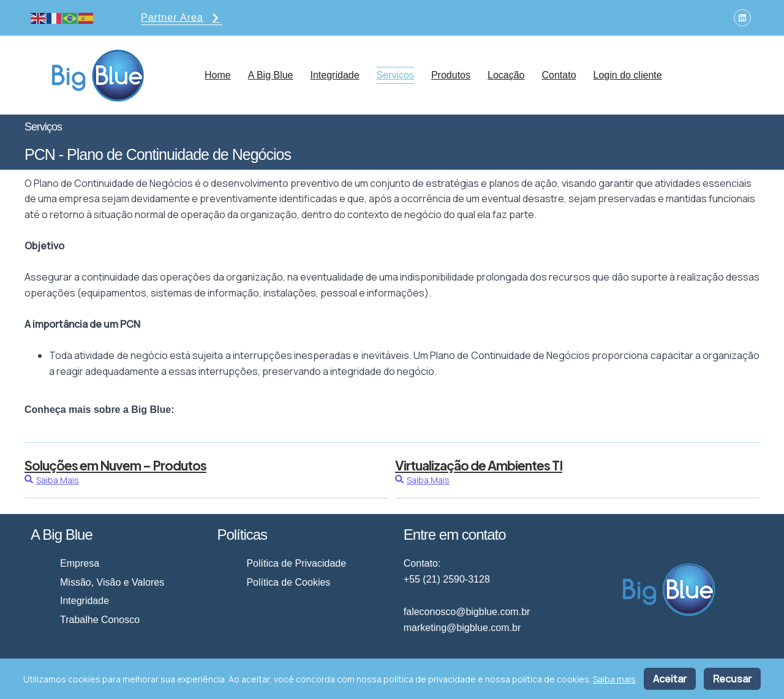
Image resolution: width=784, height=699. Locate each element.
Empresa (80, 563)
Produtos (451, 75)
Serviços (395, 75)
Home (218, 75)
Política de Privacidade (296, 563)
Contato (559, 75)
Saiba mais (614, 679)
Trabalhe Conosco (100, 620)
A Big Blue (271, 75)
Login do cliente (628, 75)
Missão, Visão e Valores (112, 582)
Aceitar (670, 679)
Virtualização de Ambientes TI (479, 465)
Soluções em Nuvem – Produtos (115, 465)
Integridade (335, 75)
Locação (506, 75)
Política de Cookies (288, 582)
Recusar (732, 679)
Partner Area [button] (182, 19)
